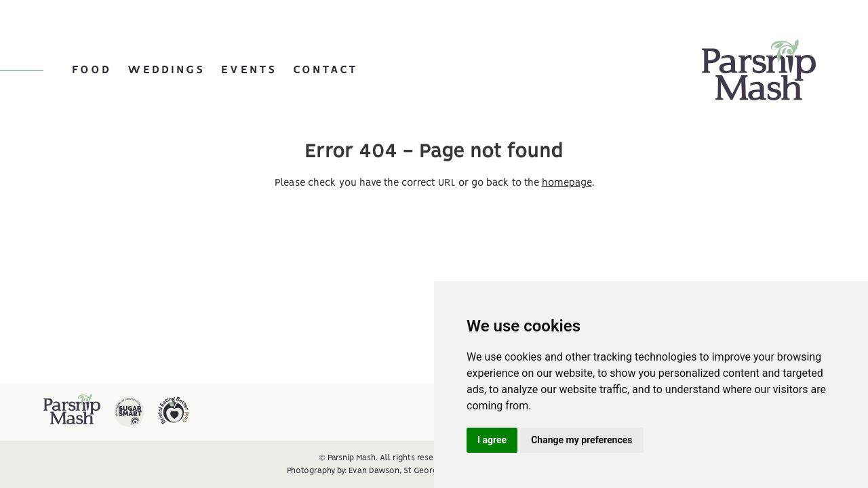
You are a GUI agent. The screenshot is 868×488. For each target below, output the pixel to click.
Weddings (166, 70)
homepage (567, 183)
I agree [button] (492, 440)
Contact (325, 70)
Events (249, 70)
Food (92, 70)
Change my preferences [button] (581, 440)
